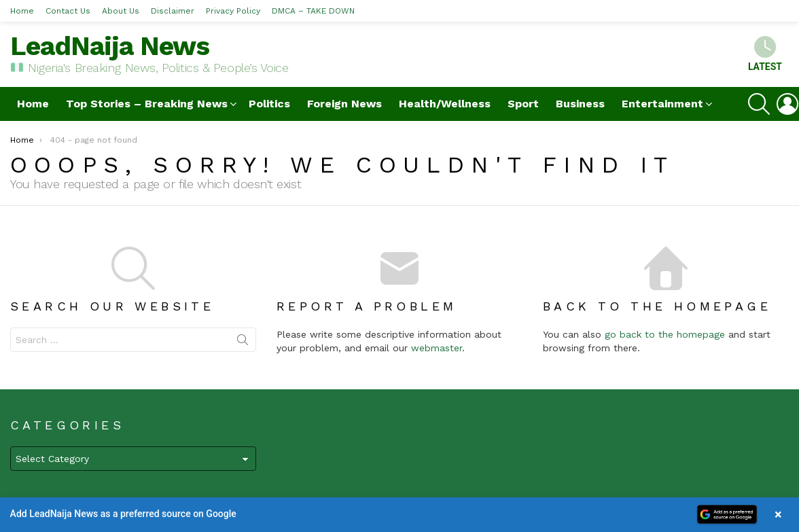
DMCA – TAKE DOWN (313, 11)
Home (22, 11)
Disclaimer (173, 11)
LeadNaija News (110, 46)
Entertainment (662, 104)
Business (580, 104)
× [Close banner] (778, 514)
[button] (399, 514)
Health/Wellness (445, 104)
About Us (121, 11)
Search (243, 342)
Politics (269, 104)
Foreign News (344, 104)
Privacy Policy (233, 11)
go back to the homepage (665, 334)
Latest (765, 54)
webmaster (437, 348)
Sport (523, 104)
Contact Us (68, 11)
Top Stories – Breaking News (147, 104)
